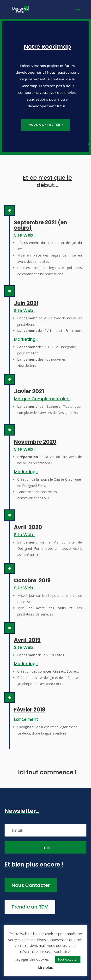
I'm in (46, 847)
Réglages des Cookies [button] (32, 959)
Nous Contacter (31, 885)
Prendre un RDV (30, 907)
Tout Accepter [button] (68, 959)
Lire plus (45, 967)
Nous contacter (44, 125)
